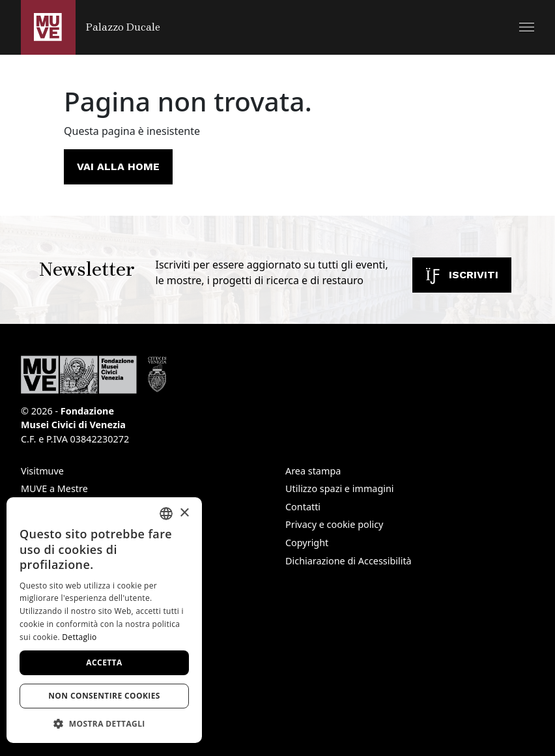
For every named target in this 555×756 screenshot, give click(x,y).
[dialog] (104, 620)
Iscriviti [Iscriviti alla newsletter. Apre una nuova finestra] (462, 275)
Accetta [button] (104, 662)
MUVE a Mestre (54, 488)
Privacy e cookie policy (334, 524)
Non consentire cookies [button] (104, 696)
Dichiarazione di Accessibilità (349, 561)
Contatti (303, 507)
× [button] (184, 513)
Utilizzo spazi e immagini (340, 488)
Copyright (307, 543)
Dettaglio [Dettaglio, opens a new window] (79, 637)
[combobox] (166, 514)
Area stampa (313, 471)
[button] (527, 27)
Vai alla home (118, 167)
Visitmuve (42, 471)
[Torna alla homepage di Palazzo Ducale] (91, 27)
